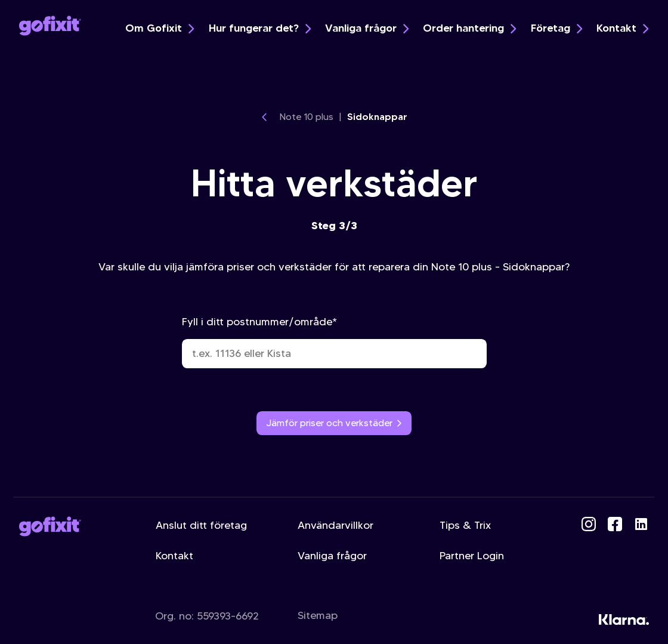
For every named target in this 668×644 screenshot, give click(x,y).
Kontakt (622, 28)
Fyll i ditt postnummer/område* (334, 342)
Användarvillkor (335, 525)
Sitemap (318, 615)
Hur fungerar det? (260, 28)
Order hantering (469, 28)
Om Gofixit (160, 28)
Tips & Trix (465, 525)
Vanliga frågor (367, 28)
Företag (556, 28)
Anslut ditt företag (201, 525)
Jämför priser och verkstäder (334, 423)
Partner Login (472, 556)
